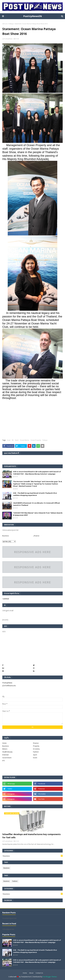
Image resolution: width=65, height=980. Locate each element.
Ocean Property (36, 440)
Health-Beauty (7, 752)
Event (17, 440)
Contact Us (39, 973)
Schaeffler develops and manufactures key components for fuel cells (31, 836)
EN (13, 440)
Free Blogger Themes (50, 977)
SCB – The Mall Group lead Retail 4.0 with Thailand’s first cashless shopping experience (35, 494)
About (31, 973)
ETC (4, 761)
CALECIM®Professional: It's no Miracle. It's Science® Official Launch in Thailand (36, 504)
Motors (5, 749)
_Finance (36, 536)
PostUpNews (8, 39)
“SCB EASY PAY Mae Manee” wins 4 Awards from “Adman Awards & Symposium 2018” (38, 514)
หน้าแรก (5, 24)
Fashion (36, 752)
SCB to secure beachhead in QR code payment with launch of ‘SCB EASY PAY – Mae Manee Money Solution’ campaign (37, 473)
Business (6, 536)
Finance (36, 743)
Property (36, 746)
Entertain (6, 755)
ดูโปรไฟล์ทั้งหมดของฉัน (9, 686)
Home (4, 743)
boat (9, 440)
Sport (35, 755)
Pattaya (11, 24)
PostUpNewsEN (33, 16)
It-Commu (36, 749)
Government (7, 758)
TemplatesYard (26, 977)
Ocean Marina (24, 440)
